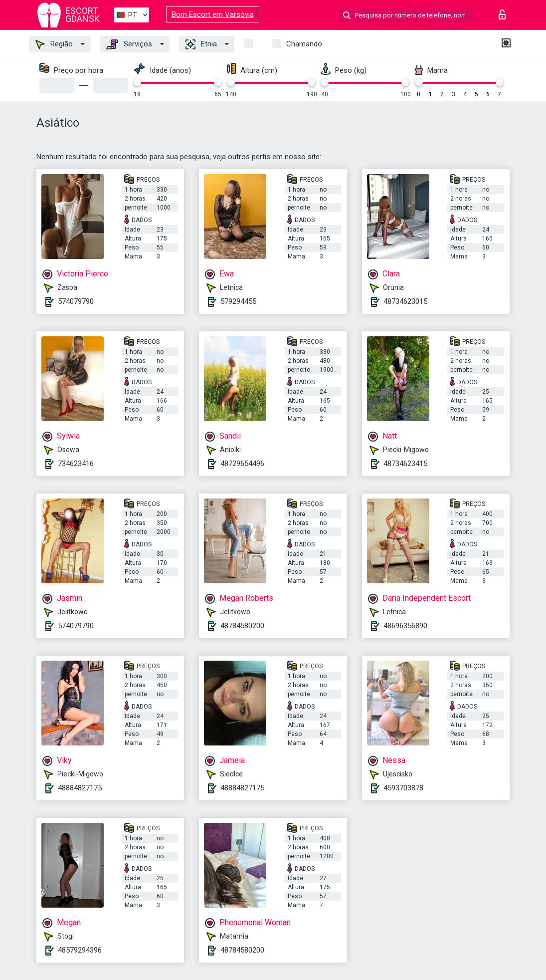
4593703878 (403, 788)
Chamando (304, 44)
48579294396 (80, 950)
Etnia (201, 44)
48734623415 (405, 464)
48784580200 (242, 626)
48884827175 (80, 788)
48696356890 (405, 626)
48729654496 (242, 464)
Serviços (129, 44)
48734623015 (405, 301)
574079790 (76, 301)
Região (54, 44)
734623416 (76, 464)
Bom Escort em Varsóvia (213, 14)
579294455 (238, 301)
